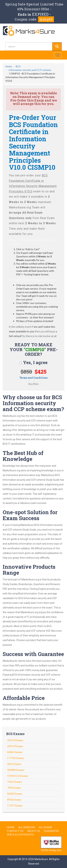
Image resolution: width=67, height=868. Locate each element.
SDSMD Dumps (16, 770)
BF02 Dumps (14, 800)
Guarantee (51, 831)
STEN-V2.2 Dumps (18, 776)
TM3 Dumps (14, 788)
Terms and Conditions (33, 378)
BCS (18, 66)
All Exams (45, 827)
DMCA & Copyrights (20, 834)
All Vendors (27, 827)
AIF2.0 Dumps (15, 746)
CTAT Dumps (15, 805)
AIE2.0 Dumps (15, 740)
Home (9, 66)
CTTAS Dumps (16, 758)
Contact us (15, 831)
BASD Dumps (15, 794)
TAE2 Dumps (15, 782)
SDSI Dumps (14, 764)
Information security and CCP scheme (30, 70)
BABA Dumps (15, 752)
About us (34, 831)
